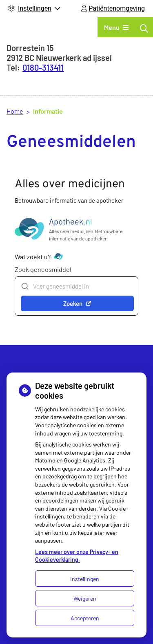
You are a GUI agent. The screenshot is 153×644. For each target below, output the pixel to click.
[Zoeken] (144, 28)
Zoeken (77, 303)
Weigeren (85, 598)
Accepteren (85, 618)
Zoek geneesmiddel (43, 269)
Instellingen (85, 579)
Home (15, 111)
